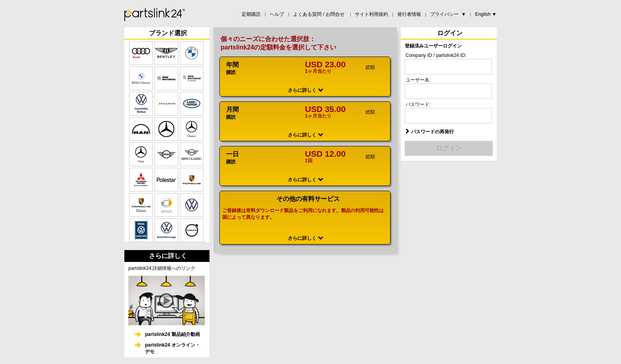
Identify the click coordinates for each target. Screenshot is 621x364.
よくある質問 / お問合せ (319, 14)
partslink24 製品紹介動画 (172, 334)
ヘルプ (277, 14)
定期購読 (251, 14)
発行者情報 (409, 14)
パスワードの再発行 (432, 132)
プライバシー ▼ (448, 14)
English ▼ (486, 14)
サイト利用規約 (371, 14)
